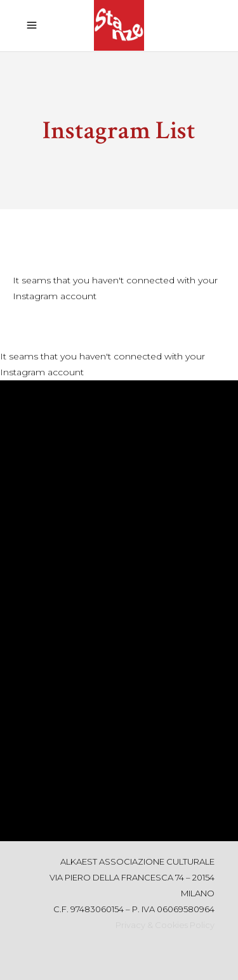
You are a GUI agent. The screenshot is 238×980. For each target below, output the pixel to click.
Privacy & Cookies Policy (165, 925)
